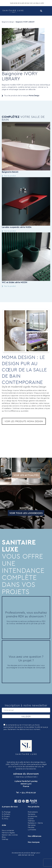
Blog (4, 837)
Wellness (31, 821)
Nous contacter (8, 830)
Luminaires (32, 830)
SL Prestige (6, 812)
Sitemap (5, 839)
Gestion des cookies (10, 835)
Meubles (31, 827)
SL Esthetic (6, 814)
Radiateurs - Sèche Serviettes (35, 824)
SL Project (6, 816)
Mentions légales (8, 833)
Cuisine (31, 819)
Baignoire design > (9, 22)
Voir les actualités (15, 475)
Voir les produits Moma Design (24, 421)
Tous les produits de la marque (22, 96)
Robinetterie (33, 812)
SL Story (5, 819)
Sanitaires (31, 814)
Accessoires (32, 816)
